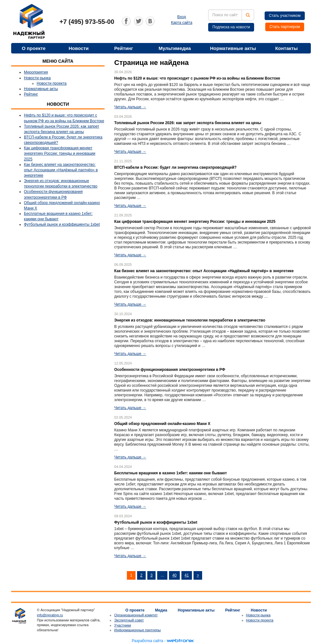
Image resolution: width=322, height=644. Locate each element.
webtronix (180, 641)
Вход (182, 17)
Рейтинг (124, 48)
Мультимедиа (175, 48)
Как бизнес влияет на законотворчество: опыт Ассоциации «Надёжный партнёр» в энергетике (61, 170)
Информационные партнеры (137, 630)
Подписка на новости (231, 27)
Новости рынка (37, 78)
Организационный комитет (136, 615)
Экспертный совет (129, 620)
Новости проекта (52, 83)
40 (174, 575)
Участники (123, 625)
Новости (79, 48)
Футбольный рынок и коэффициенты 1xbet (62, 224)
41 (187, 575)
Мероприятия (36, 72)
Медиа (161, 610)
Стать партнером (285, 27)
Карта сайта (182, 23)
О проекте (34, 48)
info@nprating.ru (50, 615)
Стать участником (285, 16)
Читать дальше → (130, 107)
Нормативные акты (233, 48)
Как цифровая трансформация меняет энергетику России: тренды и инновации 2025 (60, 153)
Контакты (286, 48)
